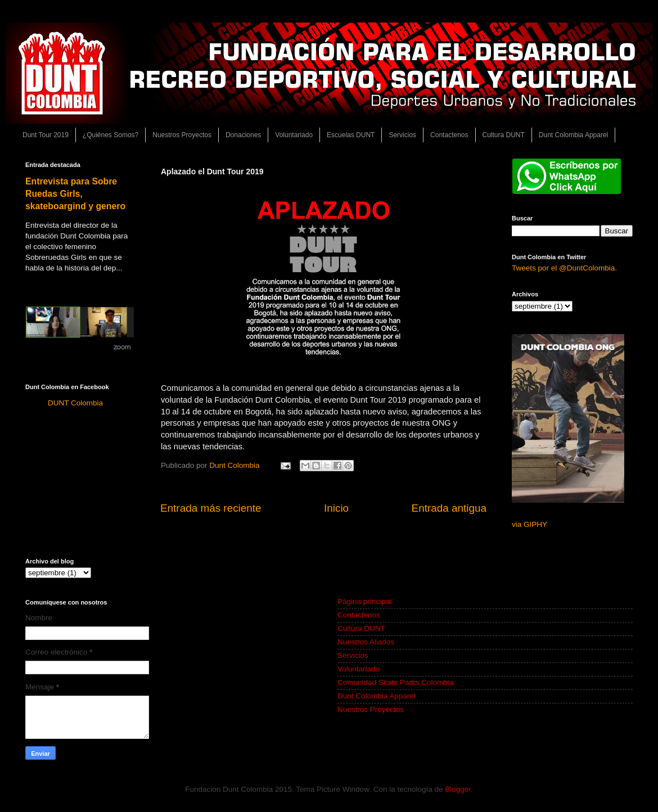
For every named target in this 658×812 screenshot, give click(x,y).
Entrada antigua (449, 508)
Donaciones (243, 135)
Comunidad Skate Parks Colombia (395, 682)
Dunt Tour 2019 (46, 135)
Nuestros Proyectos (182, 135)
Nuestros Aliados (366, 642)
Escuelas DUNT (351, 135)
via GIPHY (529, 524)
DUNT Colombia (75, 403)
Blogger (458, 789)
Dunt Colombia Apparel (573, 135)
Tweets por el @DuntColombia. (564, 268)
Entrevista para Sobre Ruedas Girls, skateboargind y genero (75, 194)
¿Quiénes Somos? (111, 135)
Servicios (402, 135)
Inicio (336, 508)
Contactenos (449, 135)
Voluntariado (294, 135)
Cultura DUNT (504, 135)
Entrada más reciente (211, 508)
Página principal (364, 601)
